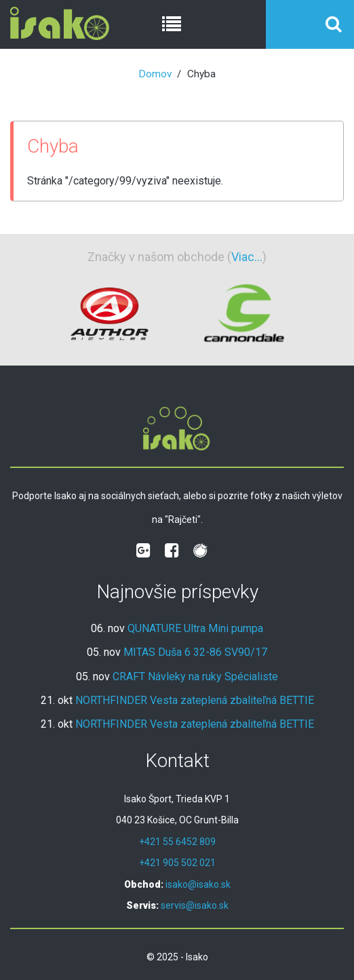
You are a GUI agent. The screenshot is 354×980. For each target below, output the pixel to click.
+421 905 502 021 (177, 863)
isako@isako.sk (198, 884)
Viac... (247, 257)
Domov (155, 74)
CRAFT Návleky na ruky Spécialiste (195, 677)
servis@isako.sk (195, 905)
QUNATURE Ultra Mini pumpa (195, 628)
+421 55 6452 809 (177, 842)
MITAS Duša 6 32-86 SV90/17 (195, 652)
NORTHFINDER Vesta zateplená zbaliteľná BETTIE (195, 700)
